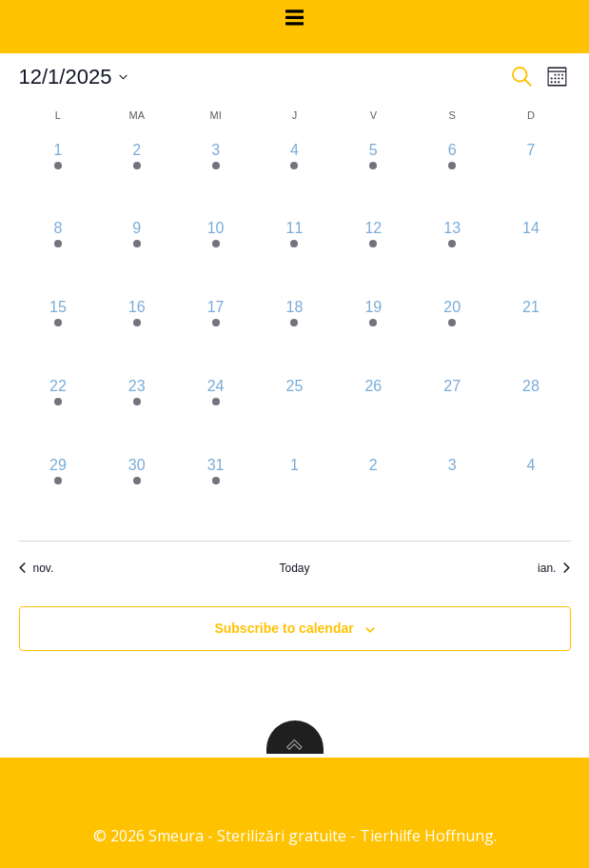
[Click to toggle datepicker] (74, 77)
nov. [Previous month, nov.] (37, 568)
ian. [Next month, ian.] (554, 568)
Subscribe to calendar (284, 628)
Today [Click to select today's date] (294, 568)
